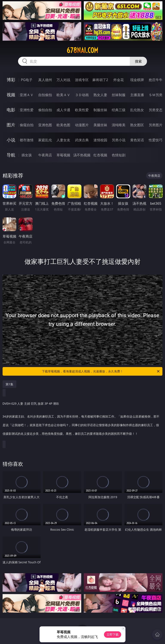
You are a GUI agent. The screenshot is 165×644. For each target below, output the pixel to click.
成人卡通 (63, 110)
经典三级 (119, 110)
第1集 (9, 384)
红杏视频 (100, 155)
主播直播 (137, 95)
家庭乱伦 (45, 140)
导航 (11, 155)
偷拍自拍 (45, 110)
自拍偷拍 (45, 95)
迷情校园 (100, 140)
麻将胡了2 (100, 80)
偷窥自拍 (27, 125)
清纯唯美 (119, 125)
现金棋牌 (137, 80)
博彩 (11, 80)
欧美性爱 (82, 110)
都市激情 (27, 140)
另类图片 (156, 125)
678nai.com (82, 50)
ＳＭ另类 (156, 95)
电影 (11, 110)
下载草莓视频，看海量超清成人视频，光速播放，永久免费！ (101, 371)
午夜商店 (45, 155)
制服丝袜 (100, 110)
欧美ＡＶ (63, 95)
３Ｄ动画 (82, 95)
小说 (11, 140)
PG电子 (27, 80)
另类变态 (156, 110)
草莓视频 (63, 155)
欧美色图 (63, 125)
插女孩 (27, 155)
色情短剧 (119, 155)
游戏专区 (82, 80)
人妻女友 (63, 140)
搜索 (138, 61)
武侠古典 (82, 140)
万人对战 (63, 80)
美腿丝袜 (100, 125)
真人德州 (45, 80)
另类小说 (119, 140)
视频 (11, 95)
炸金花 (119, 80)
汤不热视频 (82, 155)
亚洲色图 (45, 125)
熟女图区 (137, 125)
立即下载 (113, 634)
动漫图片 (82, 125)
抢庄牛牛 (156, 80)
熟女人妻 (100, 95)
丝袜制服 (119, 95)
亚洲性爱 (27, 110)
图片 (11, 125)
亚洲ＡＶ (27, 95)
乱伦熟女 (137, 110)
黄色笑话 (137, 140)
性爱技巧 (156, 140)
